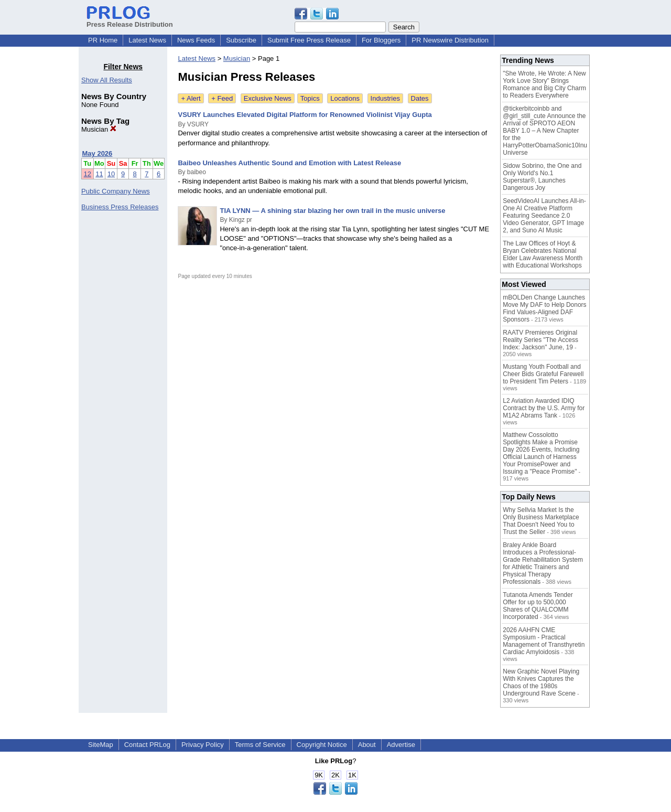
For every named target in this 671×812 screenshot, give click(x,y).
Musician (99, 129)
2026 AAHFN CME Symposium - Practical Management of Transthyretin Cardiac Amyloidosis (544, 641)
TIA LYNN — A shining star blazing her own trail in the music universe (332, 211)
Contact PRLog (147, 745)
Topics (310, 98)
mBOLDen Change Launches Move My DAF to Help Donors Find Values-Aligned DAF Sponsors (544, 308)
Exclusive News (268, 98)
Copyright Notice (322, 745)
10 (111, 174)
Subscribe (241, 40)
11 (99, 174)
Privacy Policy (203, 745)
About (367, 745)
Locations (345, 98)
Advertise (401, 745)
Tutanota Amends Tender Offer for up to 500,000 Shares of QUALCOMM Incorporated (538, 606)
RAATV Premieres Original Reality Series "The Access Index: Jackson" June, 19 (540, 340)
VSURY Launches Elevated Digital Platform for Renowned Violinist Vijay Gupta (305, 115)
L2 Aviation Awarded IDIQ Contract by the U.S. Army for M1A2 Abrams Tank (544, 408)
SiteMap (101, 745)
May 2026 (98, 153)
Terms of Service (260, 745)
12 (88, 174)
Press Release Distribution (130, 20)
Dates (420, 98)
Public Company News (116, 191)
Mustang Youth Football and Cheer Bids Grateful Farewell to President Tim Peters (543, 374)
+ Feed (222, 98)
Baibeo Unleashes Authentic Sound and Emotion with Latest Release (289, 163)
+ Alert (191, 98)
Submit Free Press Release (309, 40)
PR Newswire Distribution (450, 40)
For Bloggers (381, 40)
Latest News (147, 40)
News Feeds (196, 40)
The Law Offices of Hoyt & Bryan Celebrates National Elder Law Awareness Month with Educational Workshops (543, 254)
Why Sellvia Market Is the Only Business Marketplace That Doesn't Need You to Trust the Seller (541, 521)
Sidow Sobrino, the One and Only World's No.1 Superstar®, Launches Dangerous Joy (542, 177)
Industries (385, 98)
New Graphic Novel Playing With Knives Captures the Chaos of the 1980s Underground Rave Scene (541, 682)
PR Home (103, 40)
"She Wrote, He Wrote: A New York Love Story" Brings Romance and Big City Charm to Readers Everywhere (544, 84)
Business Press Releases (120, 207)
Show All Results (107, 80)
